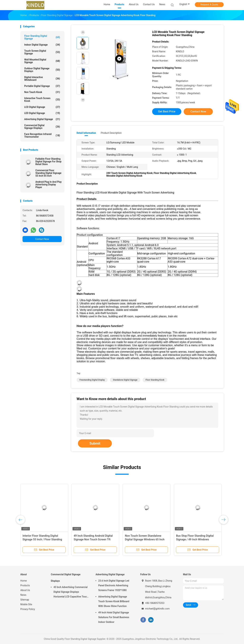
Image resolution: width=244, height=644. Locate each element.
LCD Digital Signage (42, 107)
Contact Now (42, 239)
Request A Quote (209, 5)
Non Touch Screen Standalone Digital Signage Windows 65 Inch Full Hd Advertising (145, 539)
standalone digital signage (125, 380)
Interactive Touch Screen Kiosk (42, 100)
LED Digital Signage (42, 113)
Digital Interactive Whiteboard (42, 79)
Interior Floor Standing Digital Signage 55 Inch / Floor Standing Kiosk (42, 539)
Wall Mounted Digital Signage (42, 61)
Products (25, 585)
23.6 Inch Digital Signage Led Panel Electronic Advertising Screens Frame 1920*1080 (114, 585)
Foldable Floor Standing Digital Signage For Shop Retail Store (48, 162)
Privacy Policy (28, 609)
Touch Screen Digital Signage (42, 52)
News (23, 595)
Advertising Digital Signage (42, 119)
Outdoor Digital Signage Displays (42, 70)
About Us (25, 590)
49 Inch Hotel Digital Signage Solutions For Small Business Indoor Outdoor (114, 617)
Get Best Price (167, 111)
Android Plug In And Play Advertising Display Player (49, 185)
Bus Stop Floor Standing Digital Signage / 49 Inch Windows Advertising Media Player (195, 539)
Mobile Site (26, 604)
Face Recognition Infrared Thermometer (42, 135)
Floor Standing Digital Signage (42, 37)
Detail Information (86, 133)
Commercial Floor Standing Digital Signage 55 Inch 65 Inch (48, 173)
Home (24, 581)
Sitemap (25, 600)
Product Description (111, 133)
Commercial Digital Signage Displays (42, 127)
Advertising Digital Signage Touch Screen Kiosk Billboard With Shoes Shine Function (114, 601)
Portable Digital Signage (42, 86)
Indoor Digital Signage (42, 45)
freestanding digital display (92, 380)
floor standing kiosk (155, 380)
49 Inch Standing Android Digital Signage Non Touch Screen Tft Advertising (93, 539)
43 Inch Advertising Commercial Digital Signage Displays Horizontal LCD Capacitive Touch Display (71, 592)
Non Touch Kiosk (42, 92)
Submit (95, 443)
